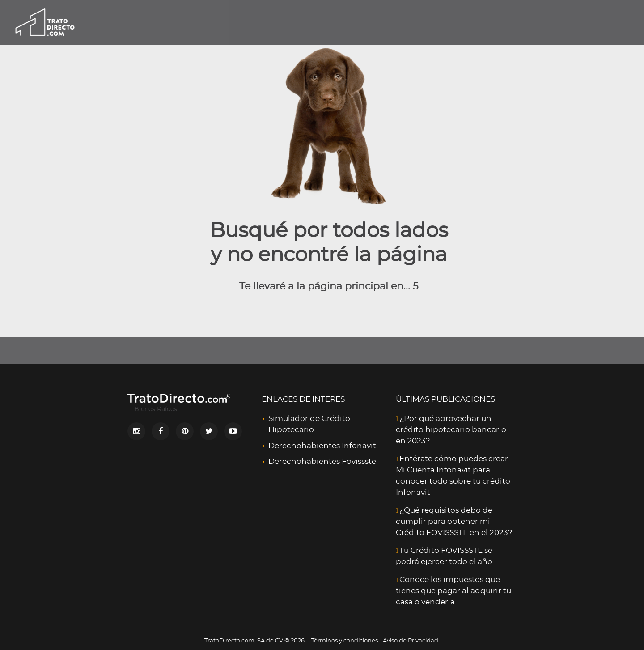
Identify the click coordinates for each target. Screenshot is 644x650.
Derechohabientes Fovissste (322, 461)
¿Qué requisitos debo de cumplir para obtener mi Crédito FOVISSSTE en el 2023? (454, 521)
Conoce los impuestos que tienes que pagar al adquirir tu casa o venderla (453, 591)
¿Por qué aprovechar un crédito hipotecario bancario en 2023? (451, 430)
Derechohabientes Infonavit (322, 446)
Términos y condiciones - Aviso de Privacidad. (375, 641)
